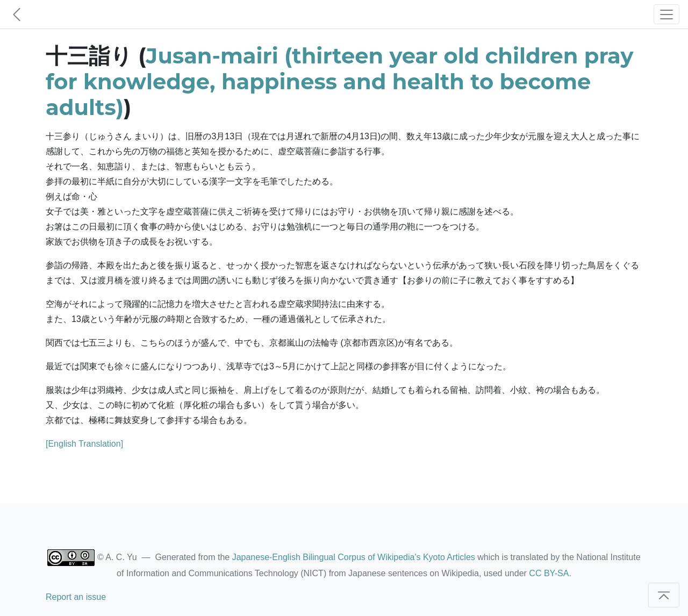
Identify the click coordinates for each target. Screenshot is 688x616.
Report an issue (76, 597)
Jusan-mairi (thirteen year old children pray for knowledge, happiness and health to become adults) (339, 81)
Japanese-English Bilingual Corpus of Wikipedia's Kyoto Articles (354, 557)
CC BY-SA (549, 573)
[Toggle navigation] (666, 14)
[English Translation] (84, 444)
